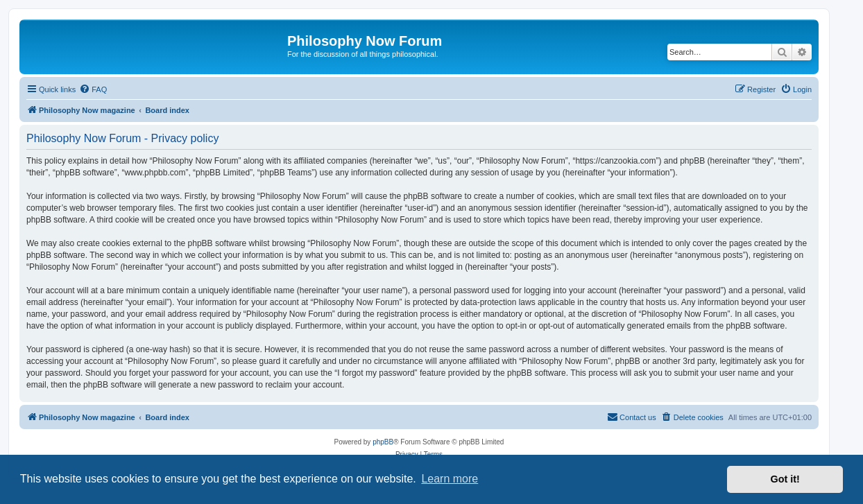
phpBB (383, 442)
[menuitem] (93, 89)
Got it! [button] (785, 479)
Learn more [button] (450, 479)
